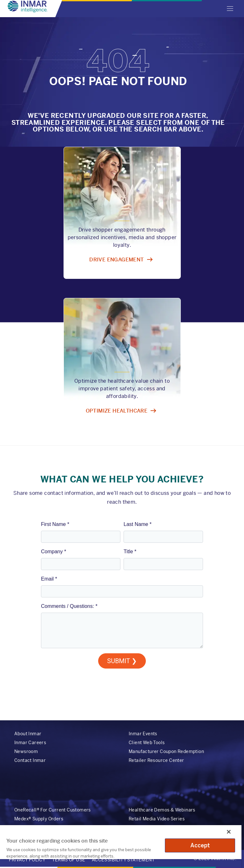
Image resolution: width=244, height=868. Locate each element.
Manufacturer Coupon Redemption (166, 751)
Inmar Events (143, 734)
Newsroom (26, 751)
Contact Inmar (30, 760)
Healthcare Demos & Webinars (162, 810)
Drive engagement (116, 260)
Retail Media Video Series (157, 819)
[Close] (229, 832)
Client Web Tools (147, 743)
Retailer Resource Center (156, 760)
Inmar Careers (30, 743)
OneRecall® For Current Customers (53, 810)
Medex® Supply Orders (39, 819)
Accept (200, 845)
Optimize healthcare (117, 411)
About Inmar (28, 734)
